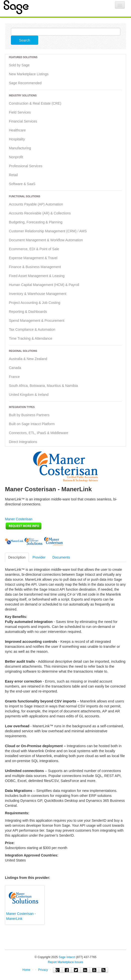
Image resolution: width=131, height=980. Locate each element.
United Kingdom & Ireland (29, 395)
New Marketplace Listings (29, 74)
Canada (15, 368)
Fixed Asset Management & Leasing (37, 276)
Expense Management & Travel (33, 258)
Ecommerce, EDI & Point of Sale (34, 249)
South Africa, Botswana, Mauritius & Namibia (43, 386)
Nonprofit (16, 157)
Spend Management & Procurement (37, 321)
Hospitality (17, 139)
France (14, 377)
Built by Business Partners (29, 415)
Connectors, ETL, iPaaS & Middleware (39, 433)
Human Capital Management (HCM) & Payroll (44, 285)
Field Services (20, 112)
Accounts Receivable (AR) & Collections (40, 213)
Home (26, 970)
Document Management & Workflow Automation (46, 240)
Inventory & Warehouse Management (38, 294)
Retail (13, 175)
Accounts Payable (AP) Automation (36, 204)
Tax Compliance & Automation (32, 329)
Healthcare (17, 130)
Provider (39, 557)
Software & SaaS (22, 184)
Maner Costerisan (19, 519)
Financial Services (23, 121)
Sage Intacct (67, 957)
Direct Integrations (23, 442)
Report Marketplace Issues (66, 962)
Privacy (43, 970)
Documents (61, 557)
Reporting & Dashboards (28, 312)
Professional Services (26, 166)
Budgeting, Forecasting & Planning (36, 222)
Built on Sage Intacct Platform (32, 424)
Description (17, 557)
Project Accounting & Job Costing (35, 303)
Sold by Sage (19, 65)
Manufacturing (20, 148)
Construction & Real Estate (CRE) (35, 103)
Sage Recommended (25, 83)
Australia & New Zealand (28, 359)
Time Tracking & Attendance (31, 338)
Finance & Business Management (35, 267)
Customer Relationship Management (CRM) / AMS (48, 231)
